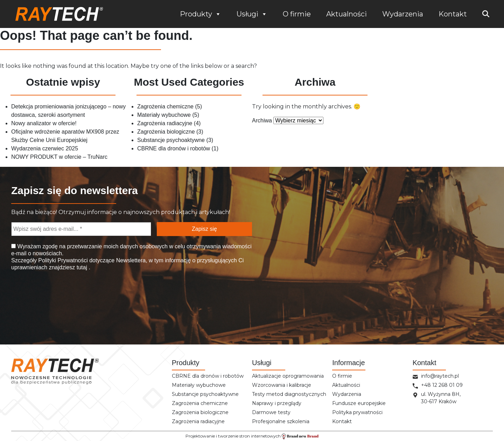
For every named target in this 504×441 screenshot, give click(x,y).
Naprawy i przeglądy (277, 403)
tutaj (82, 267)
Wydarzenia (403, 14)
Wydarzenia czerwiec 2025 (45, 148)
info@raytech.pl (440, 376)
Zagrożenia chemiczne (165, 106)
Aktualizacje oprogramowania (288, 376)
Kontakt (453, 14)
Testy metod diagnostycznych (289, 394)
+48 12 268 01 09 (442, 385)
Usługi (252, 14)
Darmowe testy (271, 412)
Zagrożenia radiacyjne (165, 123)
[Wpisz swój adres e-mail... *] (81, 229)
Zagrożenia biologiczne (166, 132)
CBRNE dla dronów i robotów (174, 148)
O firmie (297, 14)
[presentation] (47, 302)
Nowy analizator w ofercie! (44, 123)
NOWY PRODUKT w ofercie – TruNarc (59, 157)
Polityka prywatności (357, 412)
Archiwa (262, 120)
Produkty (201, 14)
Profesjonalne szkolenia (281, 421)
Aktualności (346, 14)
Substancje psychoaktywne (171, 140)
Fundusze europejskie (359, 403)
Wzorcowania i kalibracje (282, 385)
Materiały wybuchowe (164, 115)
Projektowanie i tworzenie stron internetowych (252, 436)
